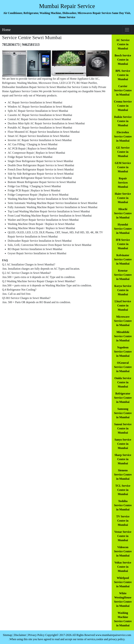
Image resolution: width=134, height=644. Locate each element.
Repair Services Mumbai (123, 183)
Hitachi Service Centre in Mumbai (123, 213)
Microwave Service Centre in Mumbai (123, 321)
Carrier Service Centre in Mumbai (123, 90)
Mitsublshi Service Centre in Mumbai (123, 336)
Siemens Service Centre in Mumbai (123, 475)
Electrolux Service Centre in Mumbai (123, 136)
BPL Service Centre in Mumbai (123, 75)
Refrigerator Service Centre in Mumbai (123, 398)
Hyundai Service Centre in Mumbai (123, 229)
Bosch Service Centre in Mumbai (123, 60)
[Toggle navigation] (127, 30)
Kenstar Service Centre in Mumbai (123, 275)
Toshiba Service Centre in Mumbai (123, 505)
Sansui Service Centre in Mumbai (123, 428)
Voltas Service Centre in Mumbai (123, 567)
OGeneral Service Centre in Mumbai (123, 367)
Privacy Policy (36, 635)
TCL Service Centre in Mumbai (123, 490)
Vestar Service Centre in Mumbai (123, 536)
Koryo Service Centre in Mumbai (123, 290)
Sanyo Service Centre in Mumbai (123, 444)
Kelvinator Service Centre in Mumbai (123, 259)
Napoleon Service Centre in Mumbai (123, 352)
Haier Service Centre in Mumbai (123, 198)
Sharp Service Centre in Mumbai (123, 459)
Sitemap (7, 635)
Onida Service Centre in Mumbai (123, 382)
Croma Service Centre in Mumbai (123, 106)
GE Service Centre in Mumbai (123, 152)
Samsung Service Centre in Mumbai (123, 413)
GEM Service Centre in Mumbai (123, 167)
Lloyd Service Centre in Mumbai (123, 305)
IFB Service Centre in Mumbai (123, 244)
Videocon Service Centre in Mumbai (123, 551)
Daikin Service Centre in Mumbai (123, 121)
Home (6, 30)
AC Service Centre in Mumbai (123, 44)
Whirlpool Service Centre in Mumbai (123, 582)
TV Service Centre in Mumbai (123, 521)
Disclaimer (20, 635)
